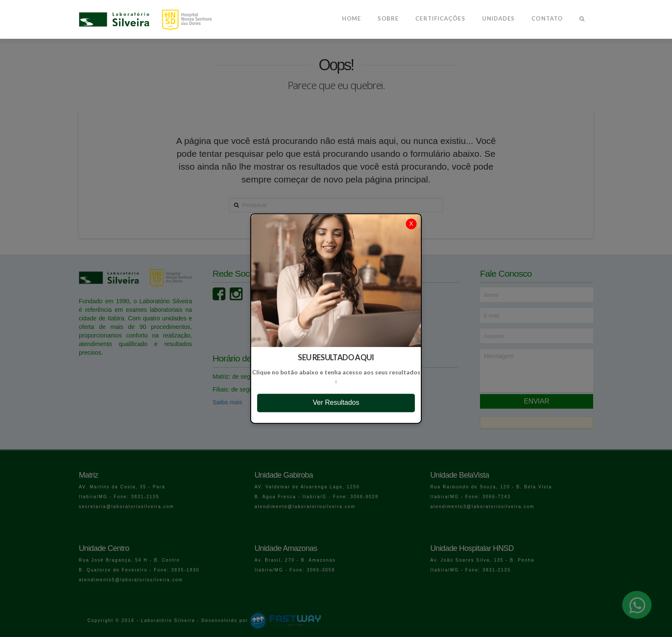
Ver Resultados (336, 402)
